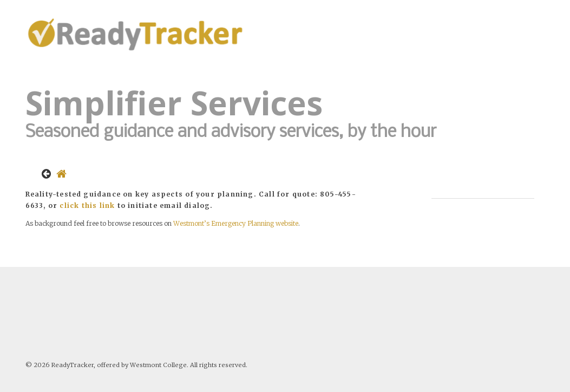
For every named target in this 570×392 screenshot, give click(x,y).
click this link (87, 205)
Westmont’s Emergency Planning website (236, 223)
